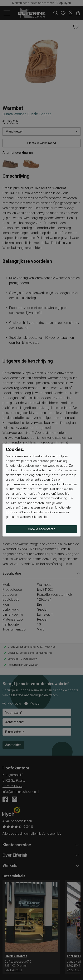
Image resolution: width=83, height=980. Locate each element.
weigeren (12, 507)
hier (68, 494)
